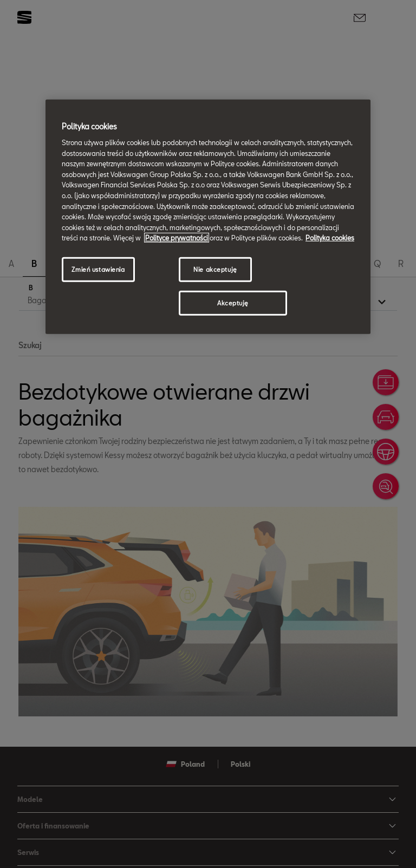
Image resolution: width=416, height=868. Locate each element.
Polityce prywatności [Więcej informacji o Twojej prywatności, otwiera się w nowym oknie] (177, 238)
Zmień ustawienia (98, 269)
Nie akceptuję (215, 269)
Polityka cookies (330, 238)
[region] (208, 217)
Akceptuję (233, 303)
